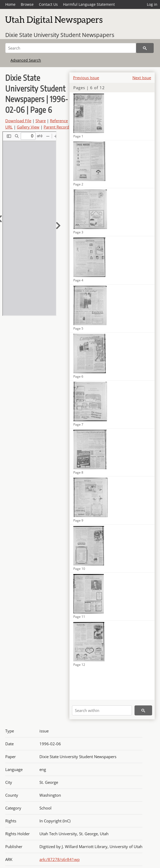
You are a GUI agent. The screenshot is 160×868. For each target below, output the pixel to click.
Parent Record (56, 127)
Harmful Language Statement (89, 4)
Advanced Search (26, 60)
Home (10, 4)
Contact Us (48, 4)
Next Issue (142, 78)
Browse (27, 4)
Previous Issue (86, 78)
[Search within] (102, 710)
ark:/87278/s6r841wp (60, 859)
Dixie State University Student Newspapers (60, 35)
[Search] (71, 48)
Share (41, 121)
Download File (18, 121)
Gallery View (28, 127)
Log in (152, 4)
